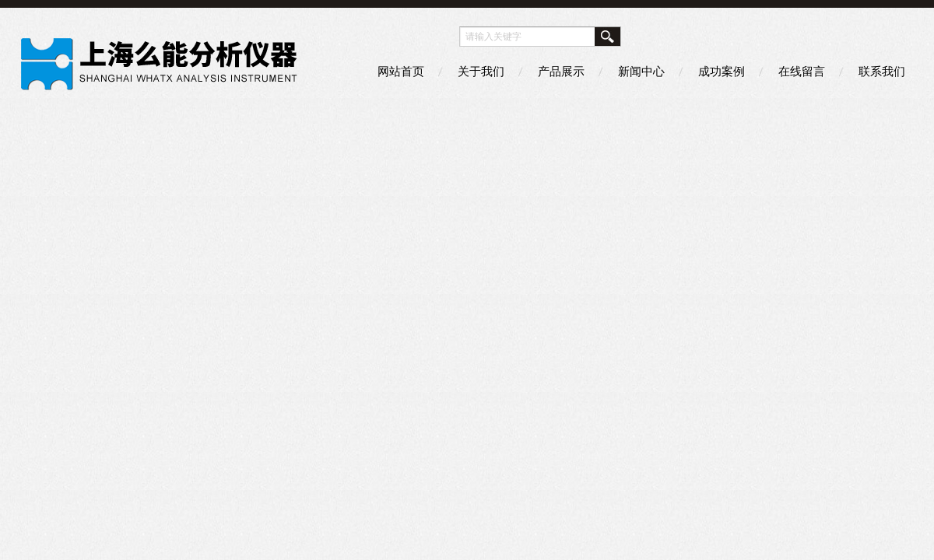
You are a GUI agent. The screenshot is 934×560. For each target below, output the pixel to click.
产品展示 (561, 71)
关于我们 (481, 71)
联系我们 (882, 71)
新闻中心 (641, 71)
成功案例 (722, 71)
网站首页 (401, 71)
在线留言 (802, 71)
